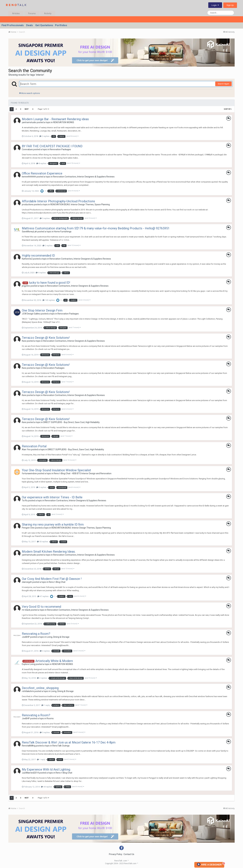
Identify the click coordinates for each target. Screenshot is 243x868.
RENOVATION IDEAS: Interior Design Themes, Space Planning (80, 204)
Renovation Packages (60, 149)
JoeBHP (26, 637)
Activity (48, 13)
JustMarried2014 (30, 773)
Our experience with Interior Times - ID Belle (52, 497)
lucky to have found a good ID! (50, 283)
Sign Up (230, 5)
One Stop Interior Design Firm (42, 310)
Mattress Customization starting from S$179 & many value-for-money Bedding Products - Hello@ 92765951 (96, 228)
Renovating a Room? (36, 634)
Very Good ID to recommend (41, 607)
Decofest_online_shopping (40, 688)
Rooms (50, 718)
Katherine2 (27, 259)
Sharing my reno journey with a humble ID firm (53, 524)
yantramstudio (29, 122)
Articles (16, 13)
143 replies (49, 300)
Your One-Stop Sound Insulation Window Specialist (56, 470)
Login (215, 5)
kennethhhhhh (29, 177)
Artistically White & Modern (54, 661)
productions (28, 204)
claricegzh (27, 582)
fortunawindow (29, 473)
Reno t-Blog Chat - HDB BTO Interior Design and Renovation (83, 473)
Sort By (228, 109)
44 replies (46, 787)
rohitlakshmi (28, 691)
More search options (30, 93)
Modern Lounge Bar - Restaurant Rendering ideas (55, 119)
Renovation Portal (34, 446)
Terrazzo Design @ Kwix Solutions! (46, 338)
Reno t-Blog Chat (57, 582)
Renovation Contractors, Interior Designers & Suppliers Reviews (84, 177)
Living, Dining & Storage (58, 637)
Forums (32, 13)
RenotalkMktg (29, 746)
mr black (26, 610)
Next (27, 109)
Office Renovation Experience (42, 173)
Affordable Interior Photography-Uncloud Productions (58, 201)
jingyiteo (26, 286)
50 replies (42, 542)
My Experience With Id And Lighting (46, 769)
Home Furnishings (63, 232)
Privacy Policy (116, 854)
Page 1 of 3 (43, 109)
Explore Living (29, 664)
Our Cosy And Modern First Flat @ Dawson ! (52, 579)
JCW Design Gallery (31, 314)
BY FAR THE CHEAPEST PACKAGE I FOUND (52, 146)
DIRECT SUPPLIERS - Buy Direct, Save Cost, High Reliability (71, 422)
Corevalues (27, 149)
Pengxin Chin (28, 528)
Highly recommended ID (38, 256)
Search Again (223, 84)
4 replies (41, 273)
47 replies (43, 596)
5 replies (45, 218)
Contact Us (129, 854)
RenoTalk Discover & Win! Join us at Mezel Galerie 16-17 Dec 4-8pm (69, 742)
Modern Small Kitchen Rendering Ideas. (49, 552)
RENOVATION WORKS (64, 122)
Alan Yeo (26, 449)
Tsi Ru (25, 501)
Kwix (24, 341)
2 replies (44, 136)
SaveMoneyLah (29, 232)
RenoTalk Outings (61, 746)
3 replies (41, 487)
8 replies (41, 163)
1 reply (46, 705)
